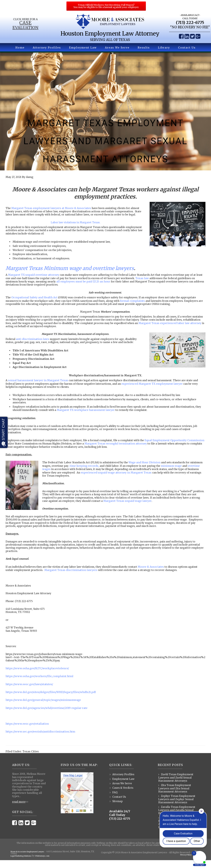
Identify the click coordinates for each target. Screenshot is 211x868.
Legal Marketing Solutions (25, 864)
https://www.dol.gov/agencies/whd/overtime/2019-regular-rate (47, 716)
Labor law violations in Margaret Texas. (76, 226)
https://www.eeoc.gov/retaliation (27, 732)
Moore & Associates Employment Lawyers (33, 859)
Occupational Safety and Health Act (35, 301)
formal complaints (138, 305)
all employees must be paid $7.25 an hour (90, 286)
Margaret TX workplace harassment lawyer (95, 415)
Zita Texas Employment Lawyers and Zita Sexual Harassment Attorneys (175, 796)
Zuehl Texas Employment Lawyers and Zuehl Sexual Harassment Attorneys (177, 785)
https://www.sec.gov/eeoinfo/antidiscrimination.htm (41, 739)
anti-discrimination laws (33, 343)
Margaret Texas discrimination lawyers (73, 577)
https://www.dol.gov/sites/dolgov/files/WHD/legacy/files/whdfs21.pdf (51, 700)
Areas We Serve (122, 791)
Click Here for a (22, 20)
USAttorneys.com (52, 864)
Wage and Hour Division (147, 468)
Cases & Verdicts (123, 796)
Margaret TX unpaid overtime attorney (34, 279)
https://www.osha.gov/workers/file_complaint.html (40, 684)
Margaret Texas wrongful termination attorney (137, 449)
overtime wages (53, 475)
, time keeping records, (99, 471)
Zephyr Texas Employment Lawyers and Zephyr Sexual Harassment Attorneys (178, 807)
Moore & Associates (157, 574)
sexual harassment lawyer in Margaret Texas (38, 385)
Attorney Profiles (123, 782)
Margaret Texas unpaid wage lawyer (149, 507)
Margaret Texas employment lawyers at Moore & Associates (51, 208)
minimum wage (189, 471)
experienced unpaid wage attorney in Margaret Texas (133, 478)
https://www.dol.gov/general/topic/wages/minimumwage (43, 708)
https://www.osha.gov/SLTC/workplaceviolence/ (37, 676)
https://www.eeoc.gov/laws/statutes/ (29, 692)
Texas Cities (31, 759)
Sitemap (118, 809)
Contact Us (119, 805)
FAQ (115, 800)
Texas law (154, 282)
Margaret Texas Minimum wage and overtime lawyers (70, 272)
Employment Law (124, 787)
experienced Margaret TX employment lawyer (157, 388)
